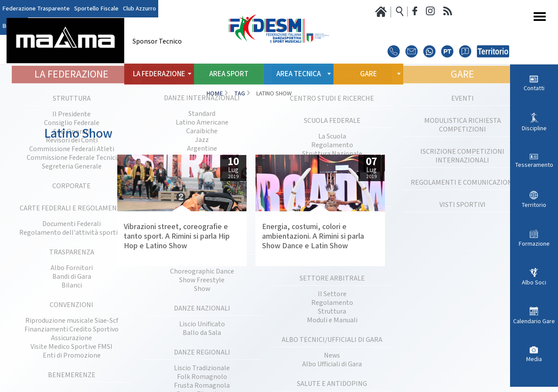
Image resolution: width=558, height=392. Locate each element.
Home (214, 94)
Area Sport (229, 74)
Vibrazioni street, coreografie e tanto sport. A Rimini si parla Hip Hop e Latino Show (177, 237)
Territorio (534, 205)
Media (534, 359)
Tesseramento (534, 165)
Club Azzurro (139, 9)
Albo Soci (534, 283)
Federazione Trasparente (36, 9)
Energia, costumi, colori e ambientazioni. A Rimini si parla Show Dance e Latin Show (313, 237)
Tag (240, 94)
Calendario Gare (534, 321)
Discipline (534, 128)
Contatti (534, 88)
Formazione (534, 244)
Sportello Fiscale (96, 9)
